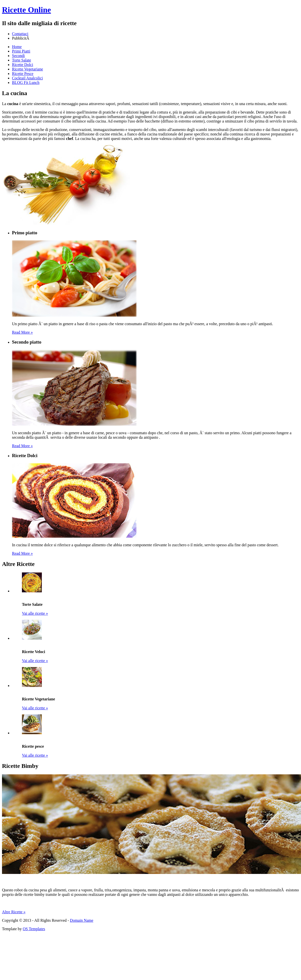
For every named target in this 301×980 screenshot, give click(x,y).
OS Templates (34, 929)
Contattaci (20, 34)
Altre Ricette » (14, 912)
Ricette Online (26, 10)
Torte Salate (22, 60)
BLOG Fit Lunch (26, 83)
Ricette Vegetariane (28, 69)
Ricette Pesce (23, 74)
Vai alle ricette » (35, 613)
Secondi (18, 56)
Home (17, 47)
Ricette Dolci (23, 65)
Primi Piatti (21, 51)
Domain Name (82, 920)
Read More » (22, 332)
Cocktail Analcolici (27, 78)
